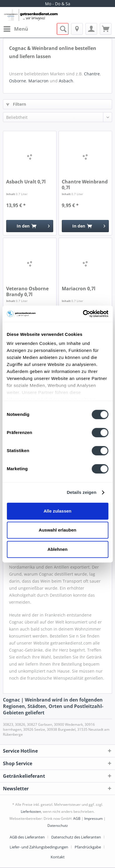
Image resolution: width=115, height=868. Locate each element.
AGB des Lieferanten (27, 837)
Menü (16, 28)
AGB (77, 818)
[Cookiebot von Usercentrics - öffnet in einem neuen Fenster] (83, 314)
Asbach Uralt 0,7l (26, 182)
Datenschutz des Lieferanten (76, 837)
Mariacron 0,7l (79, 289)
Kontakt (58, 857)
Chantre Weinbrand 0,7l (85, 185)
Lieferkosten (31, 811)
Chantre (92, 74)
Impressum (93, 818)
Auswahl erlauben (57, 530)
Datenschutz (58, 826)
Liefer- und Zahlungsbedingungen (39, 847)
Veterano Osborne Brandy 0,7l (27, 291)
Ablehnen (57, 549)
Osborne (18, 81)
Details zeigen (81, 492)
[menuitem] (16, 29)
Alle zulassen (57, 511)
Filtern (16, 104)
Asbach (66, 81)
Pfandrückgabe (88, 847)
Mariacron (38, 81)
